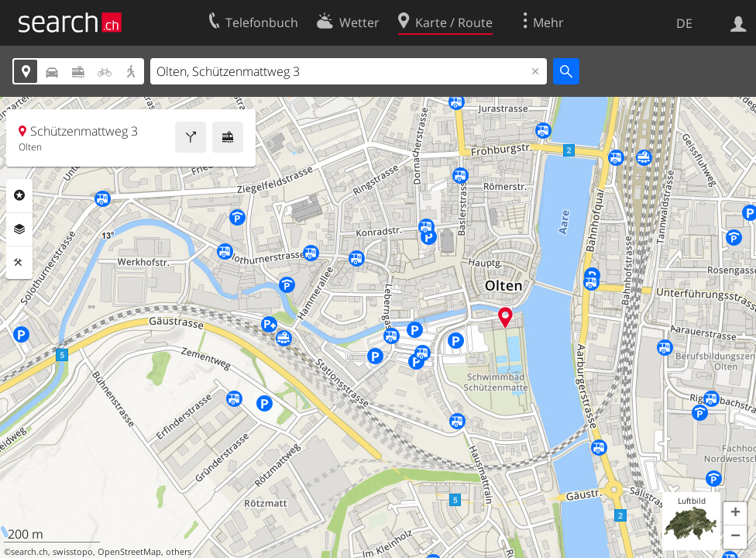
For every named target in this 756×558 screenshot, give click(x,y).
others (179, 552)
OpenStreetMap (129, 552)
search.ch (29, 552)
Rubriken (19, 195)
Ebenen (19, 229)
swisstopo (73, 552)
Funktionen (19, 263)
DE (684, 23)
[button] (735, 514)
